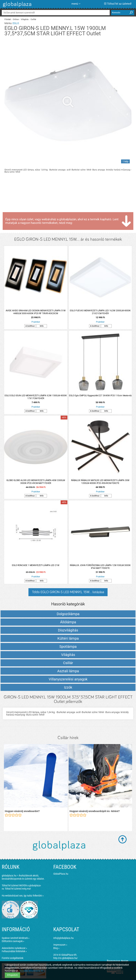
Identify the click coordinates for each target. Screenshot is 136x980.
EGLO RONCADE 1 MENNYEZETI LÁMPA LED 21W (36, 565)
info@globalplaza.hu (63, 938)
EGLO (16, 23)
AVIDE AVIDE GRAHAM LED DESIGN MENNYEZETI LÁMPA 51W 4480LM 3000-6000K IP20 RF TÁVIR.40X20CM (36, 312)
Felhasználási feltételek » (14, 951)
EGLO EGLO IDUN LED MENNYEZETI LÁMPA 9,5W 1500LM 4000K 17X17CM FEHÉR (36, 397)
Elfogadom (12, 975)
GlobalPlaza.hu (61, 874)
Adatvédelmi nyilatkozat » (14, 948)
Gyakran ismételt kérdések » (16, 938)
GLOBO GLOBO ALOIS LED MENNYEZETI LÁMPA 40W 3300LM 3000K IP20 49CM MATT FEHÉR (36, 482)
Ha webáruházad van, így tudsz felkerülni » (23, 896)
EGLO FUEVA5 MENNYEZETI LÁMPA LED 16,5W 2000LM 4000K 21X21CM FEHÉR (100, 312)
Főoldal (8, 19)
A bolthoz (30, 326)
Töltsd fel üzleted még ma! (18, 889)
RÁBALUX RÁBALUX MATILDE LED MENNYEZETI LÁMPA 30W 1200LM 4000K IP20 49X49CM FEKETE (100, 482)
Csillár (33, 19)
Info (42, 326)
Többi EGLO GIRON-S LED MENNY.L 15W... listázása (68, 592)
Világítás (25, 19)
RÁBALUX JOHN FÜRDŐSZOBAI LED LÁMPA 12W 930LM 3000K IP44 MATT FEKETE (100, 567)
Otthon (16, 19)
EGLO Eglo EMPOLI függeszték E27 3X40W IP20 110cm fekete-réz (100, 396)
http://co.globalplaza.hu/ (66, 958)
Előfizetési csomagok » (13, 941)
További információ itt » (32, 971)
